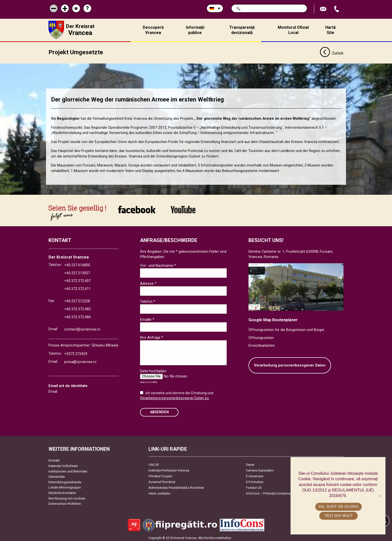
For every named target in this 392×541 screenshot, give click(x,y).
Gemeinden (57, 475)
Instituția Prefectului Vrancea (169, 469)
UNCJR (154, 463)
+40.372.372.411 (77, 287)
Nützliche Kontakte (62, 492)
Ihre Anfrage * (152, 336)
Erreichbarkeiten (262, 344)
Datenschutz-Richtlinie (65, 502)
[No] (379, 496)
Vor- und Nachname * (158, 264)
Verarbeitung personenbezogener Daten (290, 364)
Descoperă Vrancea (153, 30)
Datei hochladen (153, 370)
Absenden (159, 411)
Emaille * (147, 318)
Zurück (332, 52)
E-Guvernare (255, 475)
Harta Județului (159, 492)
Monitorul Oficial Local (293, 30)
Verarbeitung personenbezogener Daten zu (174, 397)
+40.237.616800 (77, 264)
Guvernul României (162, 481)
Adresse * (148, 282)
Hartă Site (330, 30)
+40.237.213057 (77, 272)
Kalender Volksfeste (63, 465)
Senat (250, 463)
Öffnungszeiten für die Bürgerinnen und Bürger (286, 329)
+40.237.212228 (77, 300)
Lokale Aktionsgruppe (65, 486)
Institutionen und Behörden (68, 470)
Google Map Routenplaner (273, 319)
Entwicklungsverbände (65, 481)
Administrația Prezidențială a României (176, 486)
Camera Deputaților (260, 469)
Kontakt (54, 459)
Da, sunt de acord (339, 506)
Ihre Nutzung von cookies (67, 497)
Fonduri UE (254, 486)
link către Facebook (137, 208)
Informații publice (195, 30)
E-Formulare (255, 481)
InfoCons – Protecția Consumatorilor (272, 492)
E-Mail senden (324, 9)
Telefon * (148, 300)
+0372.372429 (76, 353)
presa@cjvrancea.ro (80, 361)
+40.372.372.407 (77, 280)
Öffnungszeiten (261, 336)
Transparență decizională (242, 30)
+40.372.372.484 (77, 316)
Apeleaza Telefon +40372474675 (337, 9)
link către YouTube (183, 208)
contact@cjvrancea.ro (82, 328)
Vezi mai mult (339, 515)
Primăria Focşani (160, 475)
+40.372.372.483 (77, 308)
